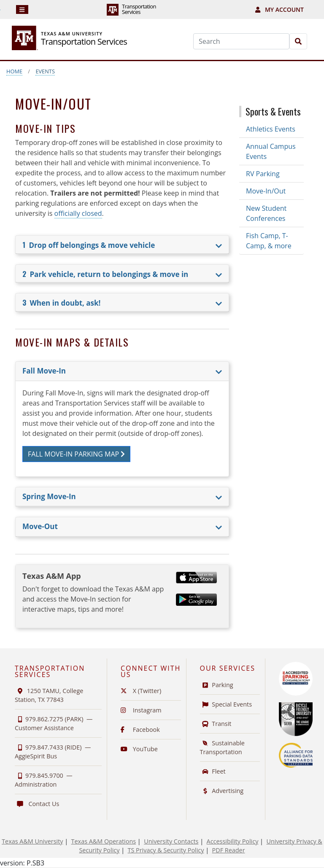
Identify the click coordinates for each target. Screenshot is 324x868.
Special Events (226, 704)
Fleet (213, 771)
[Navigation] (22, 9)
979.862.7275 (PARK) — (54, 723)
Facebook (140, 730)
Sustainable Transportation (222, 747)
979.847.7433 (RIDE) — (53, 752)
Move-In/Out (266, 191)
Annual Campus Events (271, 151)
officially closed (78, 213)
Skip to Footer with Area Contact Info (0, 10)
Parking (217, 685)
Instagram (141, 710)
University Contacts (171, 841)
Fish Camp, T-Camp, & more (269, 241)
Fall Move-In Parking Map (76, 454)
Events (45, 71)
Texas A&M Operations (104, 841)
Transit (216, 724)
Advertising (222, 791)
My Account (279, 9)
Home (14, 71)
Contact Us (37, 804)
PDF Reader (229, 850)
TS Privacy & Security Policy (166, 850)
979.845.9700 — (44, 780)
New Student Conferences (266, 213)
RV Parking (263, 174)
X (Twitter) (141, 691)
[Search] (241, 41)
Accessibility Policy (233, 841)
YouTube (139, 749)
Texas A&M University (32, 841)
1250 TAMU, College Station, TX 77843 (49, 695)
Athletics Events (271, 129)
